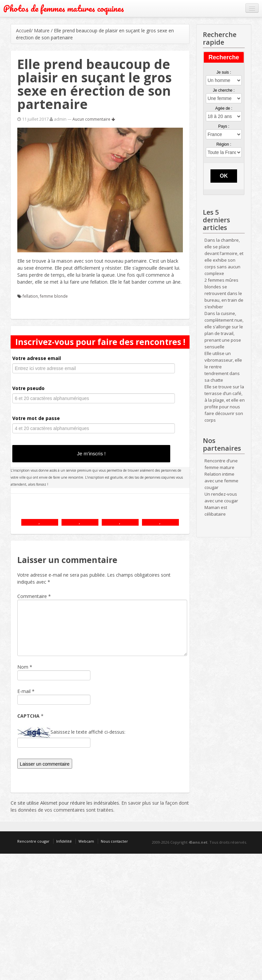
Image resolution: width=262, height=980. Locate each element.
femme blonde (54, 296)
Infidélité (64, 841)
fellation (30, 296)
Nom (23, 667)
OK (224, 176)
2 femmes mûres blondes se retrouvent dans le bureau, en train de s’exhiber (224, 293)
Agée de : (224, 108)
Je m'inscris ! (91, 453)
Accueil (23, 30)
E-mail (24, 691)
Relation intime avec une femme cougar (221, 481)
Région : (224, 144)
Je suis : (224, 72)
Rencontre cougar (33, 841)
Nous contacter (114, 841)
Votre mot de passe (36, 418)
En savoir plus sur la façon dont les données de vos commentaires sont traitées (100, 806)
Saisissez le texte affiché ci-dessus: (88, 732)
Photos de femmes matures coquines (64, 8)
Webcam (86, 841)
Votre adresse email (37, 358)
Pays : (224, 126)
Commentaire (34, 596)
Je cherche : (224, 90)
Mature (42, 30)
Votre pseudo (28, 388)
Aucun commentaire (94, 119)
